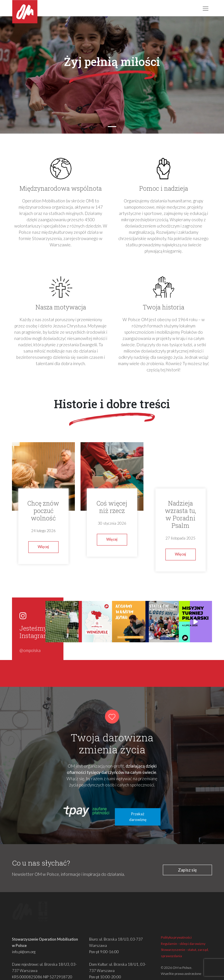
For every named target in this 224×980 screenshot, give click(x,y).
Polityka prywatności (176, 926)
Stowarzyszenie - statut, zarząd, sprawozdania (185, 942)
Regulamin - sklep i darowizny (183, 932)
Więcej (43, 547)
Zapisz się (187, 859)
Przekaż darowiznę (138, 806)
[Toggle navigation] (205, 8)
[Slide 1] (112, 127)
